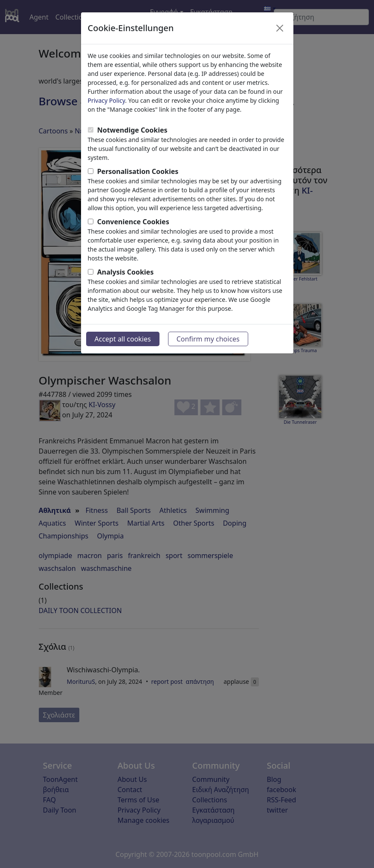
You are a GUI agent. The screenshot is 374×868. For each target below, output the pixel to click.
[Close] (280, 28)
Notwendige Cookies (132, 130)
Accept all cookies (123, 339)
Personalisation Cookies (138, 171)
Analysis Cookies (126, 272)
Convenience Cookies (133, 222)
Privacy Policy (107, 100)
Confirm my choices (208, 339)
